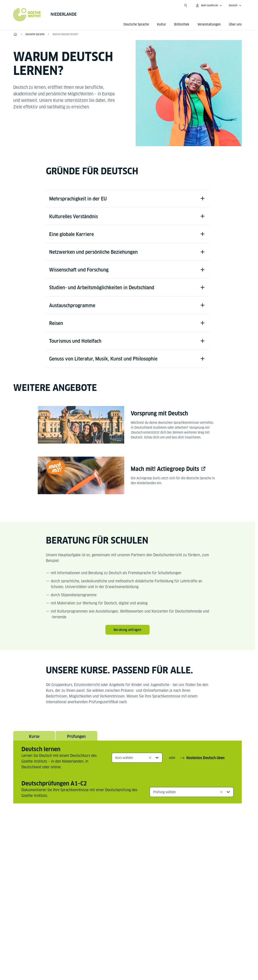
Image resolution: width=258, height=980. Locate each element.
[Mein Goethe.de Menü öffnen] (209, 6)
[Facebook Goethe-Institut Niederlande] (95, 844)
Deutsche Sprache (136, 24)
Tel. (28, 907)
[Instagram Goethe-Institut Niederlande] (121, 844)
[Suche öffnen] (186, 6)
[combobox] (137, 762)
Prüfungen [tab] (76, 740)
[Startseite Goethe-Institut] (27, 15)
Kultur (162, 24)
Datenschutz (136, 956)
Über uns (235, 24)
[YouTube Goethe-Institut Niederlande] (108, 844)
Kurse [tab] (34, 740)
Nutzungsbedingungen (170, 956)
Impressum (111, 956)
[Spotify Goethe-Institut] (147, 844)
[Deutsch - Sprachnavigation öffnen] (235, 6)
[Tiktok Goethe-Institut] (160, 844)
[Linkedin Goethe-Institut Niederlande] (134, 844)
